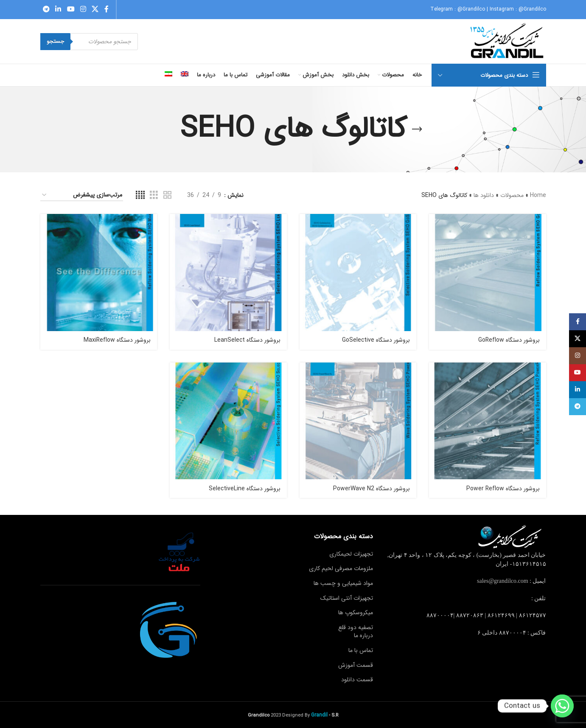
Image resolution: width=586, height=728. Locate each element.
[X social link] (95, 9)
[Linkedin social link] (58, 9)
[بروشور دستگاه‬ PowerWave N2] (358, 421)
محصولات (512, 195)
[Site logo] (508, 41)
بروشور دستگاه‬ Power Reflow (503, 489)
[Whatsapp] (562, 706)
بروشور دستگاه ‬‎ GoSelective (375, 340)
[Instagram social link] (83, 9)
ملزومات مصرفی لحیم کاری (341, 568)
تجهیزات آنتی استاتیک (347, 598)
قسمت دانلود (357, 680)
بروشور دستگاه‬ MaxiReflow (117, 340)
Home (538, 195)
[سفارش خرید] (82, 195)
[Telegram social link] (46, 9)
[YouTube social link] (71, 9)
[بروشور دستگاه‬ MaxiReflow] (99, 273)
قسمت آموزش (356, 665)
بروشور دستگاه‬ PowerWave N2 (372, 489)
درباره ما (363, 635)
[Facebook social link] (107, 9)
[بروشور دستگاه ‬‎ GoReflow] (488, 273)
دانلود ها (484, 195)
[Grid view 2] (167, 195)
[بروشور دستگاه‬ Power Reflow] (488, 421)
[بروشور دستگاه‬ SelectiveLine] (228, 421)
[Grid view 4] (140, 195)
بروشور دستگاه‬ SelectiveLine (245, 489)
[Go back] (417, 129)
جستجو (55, 41)
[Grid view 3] (154, 195)
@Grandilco (471, 9)
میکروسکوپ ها (356, 613)
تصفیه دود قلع (356, 627)
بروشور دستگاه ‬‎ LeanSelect (247, 340)
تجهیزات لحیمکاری (351, 554)
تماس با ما (361, 650)
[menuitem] (185, 75)
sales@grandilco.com (503, 581)
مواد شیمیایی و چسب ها (343, 583)
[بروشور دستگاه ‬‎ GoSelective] (358, 273)
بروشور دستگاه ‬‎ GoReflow (508, 340)
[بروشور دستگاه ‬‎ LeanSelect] (228, 273)
